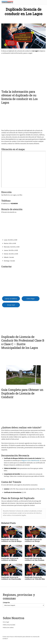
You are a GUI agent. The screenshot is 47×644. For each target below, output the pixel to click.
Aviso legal (6, 622)
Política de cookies (8, 627)
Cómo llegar (31, 299)
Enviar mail (11, 305)
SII (44, 489)
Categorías (6, 602)
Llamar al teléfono (11, 299)
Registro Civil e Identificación (31, 460)
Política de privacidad (9, 625)
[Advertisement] (23, 71)
